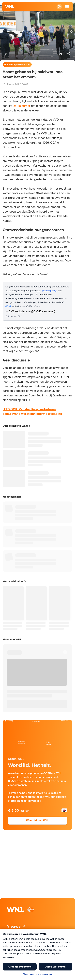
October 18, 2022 (14, 316)
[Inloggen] (59, 7)
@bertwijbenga (49, 291)
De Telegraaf (21, 106)
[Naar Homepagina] (10, 7)
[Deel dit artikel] (69, 54)
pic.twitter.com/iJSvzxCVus (26, 306)
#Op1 (8, 306)
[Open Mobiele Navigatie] (67, 7)
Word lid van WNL (37, 821)
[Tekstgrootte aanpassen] (61, 54)
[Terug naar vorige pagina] (6, 54)
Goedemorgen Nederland (17, 65)
